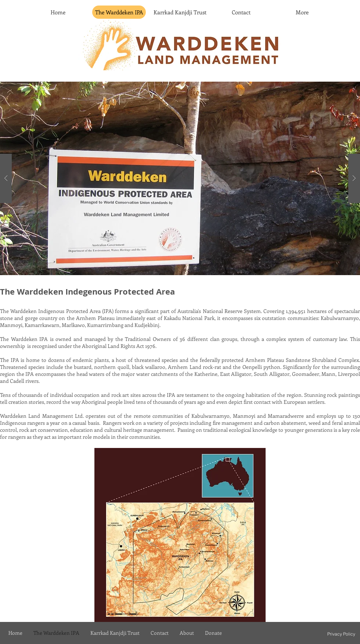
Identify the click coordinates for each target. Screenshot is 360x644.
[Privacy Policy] (341, 634)
